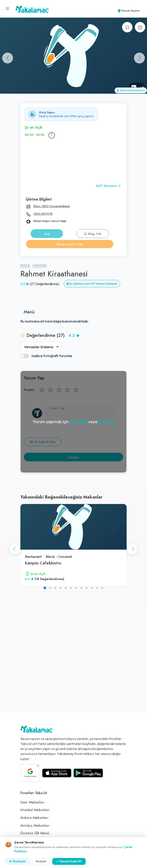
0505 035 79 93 (43, 214)
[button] (139, 58)
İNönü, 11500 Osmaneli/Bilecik (52, 206)
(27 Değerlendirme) (44, 284)
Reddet (41, 861)
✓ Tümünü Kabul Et (69, 861)
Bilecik (25, 265)
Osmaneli (40, 265)
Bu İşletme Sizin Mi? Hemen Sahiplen (92, 284)
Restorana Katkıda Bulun (131, 90)
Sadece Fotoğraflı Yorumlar (46, 356)
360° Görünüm (108, 186)
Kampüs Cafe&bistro (43, 563)
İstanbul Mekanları (35, 810)
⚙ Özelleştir (18, 861)
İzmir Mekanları (32, 802)
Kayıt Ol (106, 422)
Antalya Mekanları (35, 826)
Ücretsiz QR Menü (35, 833)
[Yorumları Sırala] (40, 347)
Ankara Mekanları (34, 818)
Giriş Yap (78, 422)
